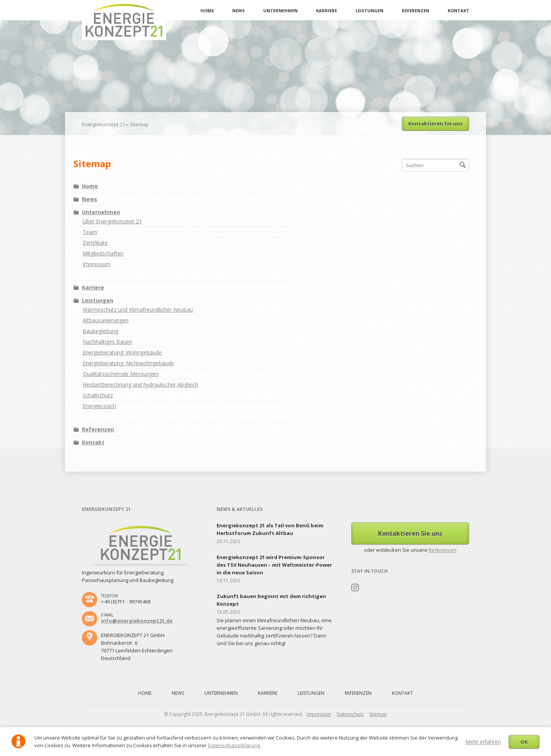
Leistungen (369, 11)
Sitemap (378, 714)
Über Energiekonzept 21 (112, 221)
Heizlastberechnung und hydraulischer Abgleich (140, 385)
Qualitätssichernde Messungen (121, 374)
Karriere (327, 11)
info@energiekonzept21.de (137, 621)
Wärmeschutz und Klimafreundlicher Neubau (138, 310)
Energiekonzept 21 (104, 124)
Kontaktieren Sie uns (435, 124)
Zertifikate (95, 243)
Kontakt (458, 11)
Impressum (97, 264)
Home (207, 11)
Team (90, 232)
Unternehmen (280, 11)
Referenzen (416, 11)
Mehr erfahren (483, 742)
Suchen (463, 165)
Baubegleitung (100, 331)
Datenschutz (350, 714)
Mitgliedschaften (103, 253)
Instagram (355, 588)
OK (524, 742)
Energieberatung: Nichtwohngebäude (128, 363)
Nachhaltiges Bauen (108, 342)
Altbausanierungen (106, 320)
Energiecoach (99, 406)
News (239, 11)
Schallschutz (98, 395)
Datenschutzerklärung (234, 745)
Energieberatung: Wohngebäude (122, 352)
